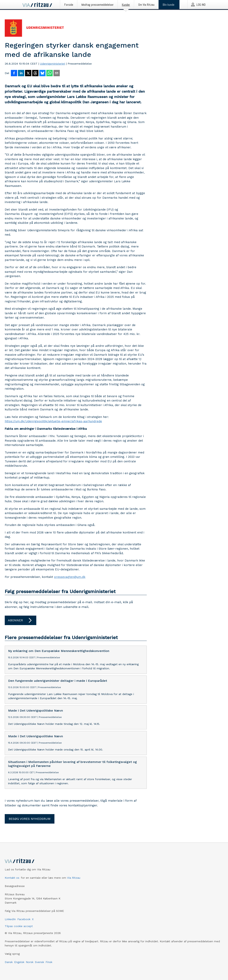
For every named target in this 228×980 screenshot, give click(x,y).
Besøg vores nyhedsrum (30, 819)
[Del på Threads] (35, 73)
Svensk (39, 962)
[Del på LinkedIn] (21, 73)
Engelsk (19, 962)
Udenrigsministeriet (53, 64)
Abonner (21, 620)
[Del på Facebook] (14, 73)
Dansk (9, 962)
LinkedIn (10, 919)
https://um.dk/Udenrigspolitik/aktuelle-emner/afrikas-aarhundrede (53, 421)
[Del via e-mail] (57, 73)
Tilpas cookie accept (19, 926)
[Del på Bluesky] (42, 73)
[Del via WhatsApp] (50, 73)
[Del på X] (28, 73)
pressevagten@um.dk (70, 577)
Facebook (24, 919)
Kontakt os (12, 878)
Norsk (30, 962)
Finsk (49, 962)
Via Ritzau (74, 878)
